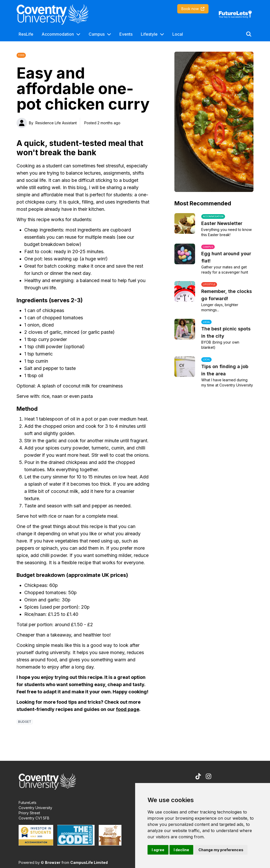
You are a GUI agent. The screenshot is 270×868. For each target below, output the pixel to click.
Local (178, 34)
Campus (97, 34)
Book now (193, 9)
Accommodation (58, 34)
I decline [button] (181, 850)
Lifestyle (149, 34)
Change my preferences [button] (221, 850)
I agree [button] (158, 850)
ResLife (26, 34)
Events (126, 34)
